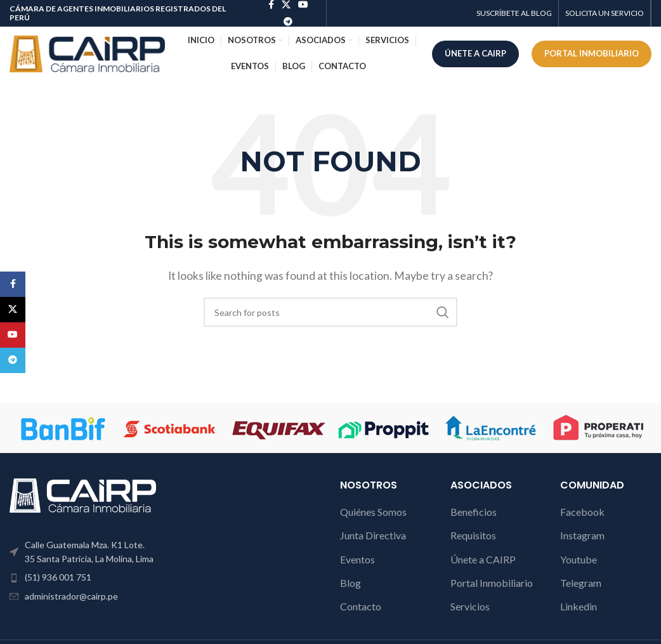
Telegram (581, 583)
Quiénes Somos (373, 512)
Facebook (582, 512)
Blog (350, 583)
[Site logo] (87, 52)
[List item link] (83, 577)
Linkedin (579, 606)
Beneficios (474, 512)
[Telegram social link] (288, 22)
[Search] (330, 312)
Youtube (579, 559)
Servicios (470, 606)
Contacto (361, 606)
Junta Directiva (373, 535)
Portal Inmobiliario (492, 583)
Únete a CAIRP (483, 559)
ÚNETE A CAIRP (475, 53)
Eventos (357, 559)
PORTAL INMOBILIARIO (592, 53)
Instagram (582, 535)
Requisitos (473, 535)
